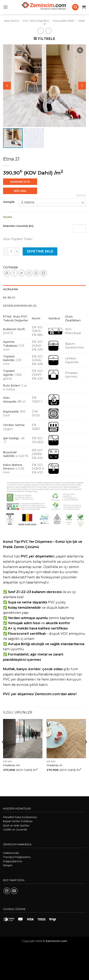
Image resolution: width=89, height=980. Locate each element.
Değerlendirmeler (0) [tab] (20, 306)
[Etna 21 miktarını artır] (17, 251)
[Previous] (3, 750)
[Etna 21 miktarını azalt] (6, 251)
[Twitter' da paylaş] (22, 273)
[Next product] (41, 31)
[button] (6, 7)
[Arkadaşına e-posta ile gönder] (29, 273)
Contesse (11, 267)
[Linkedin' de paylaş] (44, 273)
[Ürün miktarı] (11, 251)
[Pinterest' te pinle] (36, 273)
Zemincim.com (56, 941)
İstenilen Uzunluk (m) (18, 226)
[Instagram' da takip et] (7, 891)
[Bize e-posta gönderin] (14, 891)
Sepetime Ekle (40, 251)
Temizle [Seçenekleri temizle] (81, 196)
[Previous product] (48, 31)
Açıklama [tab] (11, 289)
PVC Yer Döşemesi (36, 21)
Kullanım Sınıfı (64, 21)
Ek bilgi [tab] (9, 298)
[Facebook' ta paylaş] (14, 273)
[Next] (86, 750)
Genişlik (9, 202)
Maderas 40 (11, 765)
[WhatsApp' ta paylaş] (7, 273)
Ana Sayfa (11, 21)
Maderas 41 (54, 765)
